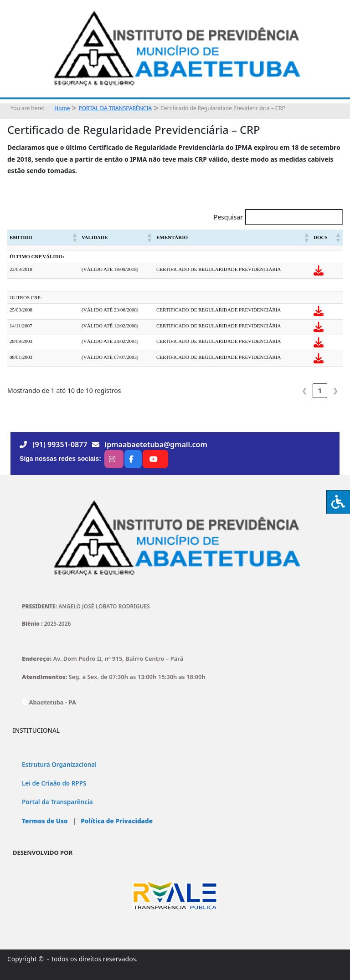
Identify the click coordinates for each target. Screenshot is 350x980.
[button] (74, 237)
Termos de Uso (45, 821)
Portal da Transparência (57, 802)
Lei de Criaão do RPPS (54, 783)
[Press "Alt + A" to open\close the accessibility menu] (338, 502)
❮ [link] (304, 390)
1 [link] (320, 390)
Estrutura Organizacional (59, 765)
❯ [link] (335, 390)
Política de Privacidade (116, 821)
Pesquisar (228, 217)
